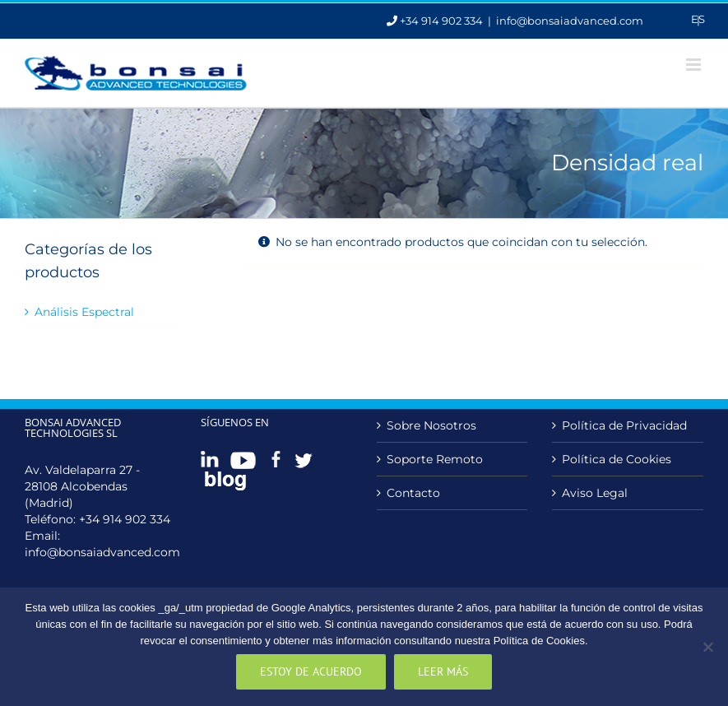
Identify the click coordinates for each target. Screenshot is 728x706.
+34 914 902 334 (125, 519)
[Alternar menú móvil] (695, 65)
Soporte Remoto (435, 459)
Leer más (443, 671)
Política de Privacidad (624, 425)
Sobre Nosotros (431, 425)
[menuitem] (698, 19)
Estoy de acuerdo (311, 671)
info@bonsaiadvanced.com (570, 21)
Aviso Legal (595, 493)
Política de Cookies (617, 459)
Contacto (413, 493)
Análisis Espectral (84, 312)
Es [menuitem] (698, 19)
